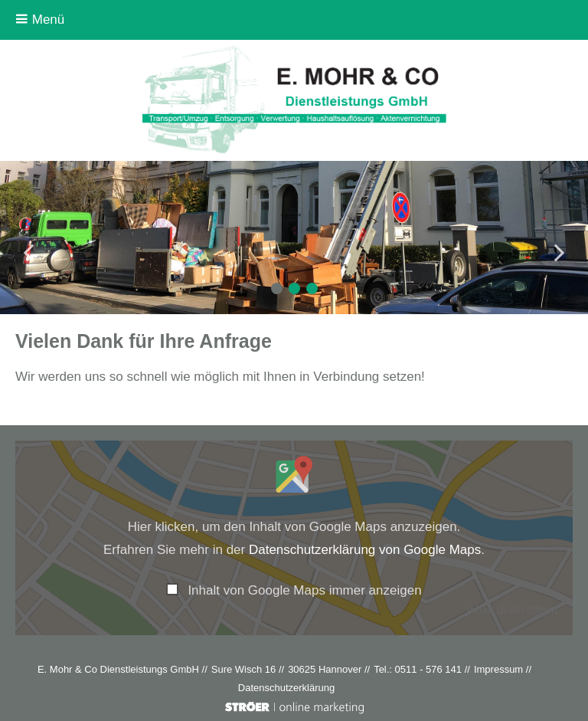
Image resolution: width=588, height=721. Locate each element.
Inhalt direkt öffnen (512, 610)
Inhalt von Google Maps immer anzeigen (304, 590)
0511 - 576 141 (428, 669)
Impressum (498, 669)
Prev (31, 253)
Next (557, 253)
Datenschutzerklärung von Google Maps (365, 550)
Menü (40, 20)
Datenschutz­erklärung (286, 688)
